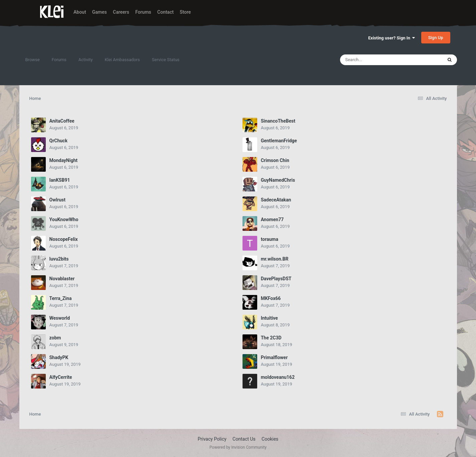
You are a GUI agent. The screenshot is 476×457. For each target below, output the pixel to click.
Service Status (166, 60)
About (80, 12)
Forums (143, 12)
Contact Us (244, 439)
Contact (166, 12)
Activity (86, 60)
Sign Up (436, 38)
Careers (121, 12)
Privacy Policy (212, 439)
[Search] (374, 60)
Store (185, 12)
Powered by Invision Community (238, 447)
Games (100, 12)
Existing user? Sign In (391, 38)
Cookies (270, 439)
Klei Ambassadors (122, 60)
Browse (33, 60)
